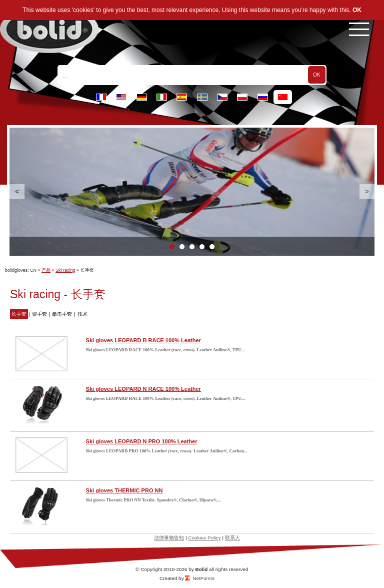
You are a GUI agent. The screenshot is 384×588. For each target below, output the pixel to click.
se (202, 97)
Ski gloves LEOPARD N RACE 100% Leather (143, 389)
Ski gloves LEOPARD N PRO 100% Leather (142, 441)
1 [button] (172, 247)
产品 (46, 270)
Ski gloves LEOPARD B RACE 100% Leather (143, 340)
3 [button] (192, 247)
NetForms (203, 578)
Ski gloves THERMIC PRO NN (124, 490)
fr (101, 97)
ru (263, 97)
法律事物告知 (169, 538)
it (162, 97)
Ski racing (65, 270)
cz (222, 97)
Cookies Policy (204, 538)
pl (242, 97)
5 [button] (212, 247)
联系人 (232, 538)
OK (357, 10)
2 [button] (182, 247)
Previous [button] (17, 192)
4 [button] (202, 247)
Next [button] (367, 192)
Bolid (201, 569)
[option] (192, 192)
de (142, 97)
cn (283, 97)
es (182, 97)
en (121, 97)
